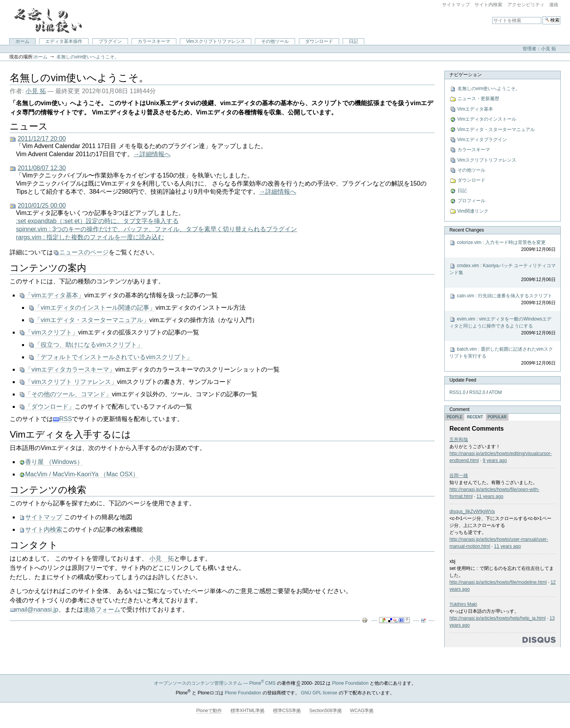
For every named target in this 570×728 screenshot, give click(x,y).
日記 (353, 41)
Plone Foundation (350, 683)
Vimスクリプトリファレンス (215, 41)
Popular (497, 417)
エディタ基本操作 (64, 41)
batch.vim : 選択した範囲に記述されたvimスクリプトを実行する (503, 356)
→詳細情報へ (152, 154)
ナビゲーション (466, 75)
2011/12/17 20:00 (42, 139)
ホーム (22, 41)
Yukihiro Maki (463, 604)
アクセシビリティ (526, 5)
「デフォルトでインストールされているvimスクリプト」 (113, 357)
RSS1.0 (457, 392)
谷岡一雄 (459, 476)
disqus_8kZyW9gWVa (472, 511)
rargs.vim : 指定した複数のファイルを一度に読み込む (90, 237)
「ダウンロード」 (50, 407)
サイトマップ (456, 5)
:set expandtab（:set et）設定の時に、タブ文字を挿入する (97, 221)
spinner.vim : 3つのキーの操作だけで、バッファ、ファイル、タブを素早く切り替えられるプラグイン (156, 229)
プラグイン (110, 41)
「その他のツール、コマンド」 (68, 394)
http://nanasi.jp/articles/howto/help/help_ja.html (497, 618)
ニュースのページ (84, 252)
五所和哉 (459, 440)
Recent (475, 417)
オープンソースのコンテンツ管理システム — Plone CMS (215, 683)
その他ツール (275, 41)
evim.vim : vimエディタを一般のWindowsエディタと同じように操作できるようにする (503, 326)
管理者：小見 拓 (539, 49)
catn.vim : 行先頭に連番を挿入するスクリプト (503, 300)
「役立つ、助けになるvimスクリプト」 (89, 345)
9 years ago (495, 460)
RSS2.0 (477, 392)
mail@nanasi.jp (37, 610)
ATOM (495, 392)
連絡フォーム (102, 610)
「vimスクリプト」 (52, 332)
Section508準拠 (326, 711)
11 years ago (490, 496)
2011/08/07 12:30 (42, 168)
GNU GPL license (319, 693)
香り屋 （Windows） (54, 462)
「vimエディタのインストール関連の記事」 (95, 308)
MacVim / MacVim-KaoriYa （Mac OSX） (82, 474)
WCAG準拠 (362, 711)
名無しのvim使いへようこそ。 (88, 57)
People (455, 417)
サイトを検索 (492, 16)
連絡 (554, 5)
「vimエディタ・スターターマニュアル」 (92, 320)
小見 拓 (36, 91)
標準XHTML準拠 (248, 711)
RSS (62, 419)
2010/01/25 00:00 (42, 205)
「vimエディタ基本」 (55, 295)
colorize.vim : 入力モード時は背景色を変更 (503, 246)
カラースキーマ (154, 41)
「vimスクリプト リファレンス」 (71, 382)
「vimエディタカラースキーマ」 (70, 369)
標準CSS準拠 (287, 711)
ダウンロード (319, 41)
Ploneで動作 (209, 711)
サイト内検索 (488, 5)
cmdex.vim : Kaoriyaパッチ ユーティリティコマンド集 (503, 273)
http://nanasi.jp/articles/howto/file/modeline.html (498, 582)
